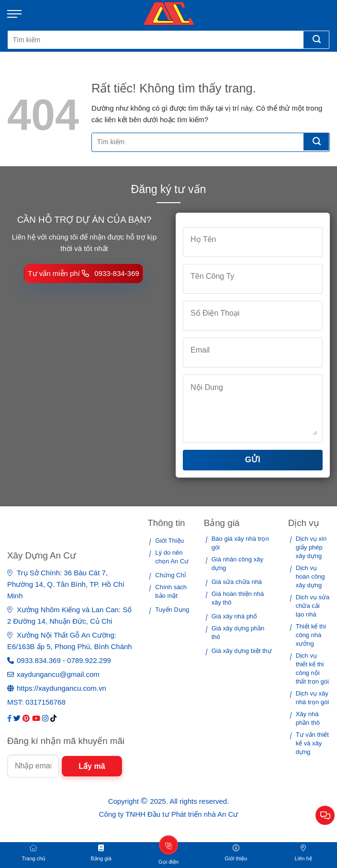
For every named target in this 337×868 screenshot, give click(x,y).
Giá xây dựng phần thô (238, 633)
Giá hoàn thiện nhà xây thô (238, 598)
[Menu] (19, 14)
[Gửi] (316, 40)
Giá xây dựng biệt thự (242, 651)
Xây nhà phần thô (308, 718)
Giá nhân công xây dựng (237, 564)
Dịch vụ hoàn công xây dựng (310, 577)
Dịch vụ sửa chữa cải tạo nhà (313, 606)
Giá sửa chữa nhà (237, 582)
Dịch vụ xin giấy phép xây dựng (311, 547)
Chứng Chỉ (170, 575)
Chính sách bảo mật (171, 591)
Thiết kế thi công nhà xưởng (311, 635)
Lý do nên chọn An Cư (172, 557)
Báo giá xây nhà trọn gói (240, 543)
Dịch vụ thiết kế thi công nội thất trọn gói (312, 668)
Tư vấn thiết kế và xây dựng (312, 743)
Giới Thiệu (169, 541)
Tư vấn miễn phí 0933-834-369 (83, 273)
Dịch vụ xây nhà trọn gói (312, 698)
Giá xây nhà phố (234, 616)
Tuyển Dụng (172, 610)
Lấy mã (92, 766)
